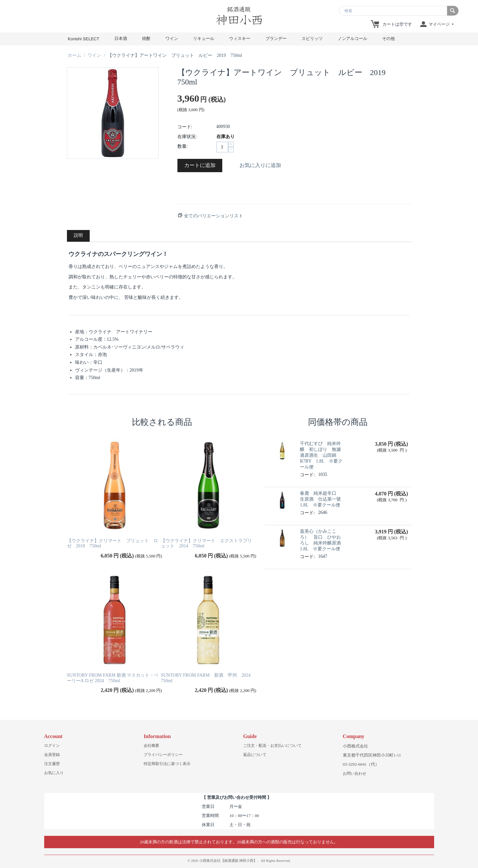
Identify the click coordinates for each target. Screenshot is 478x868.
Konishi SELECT (84, 39)
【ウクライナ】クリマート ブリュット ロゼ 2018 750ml (112, 543)
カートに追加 (200, 165)
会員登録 (52, 755)
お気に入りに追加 (260, 165)
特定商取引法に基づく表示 (167, 764)
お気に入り (54, 773)
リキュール (204, 38)
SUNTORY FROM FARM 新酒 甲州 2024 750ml (208, 678)
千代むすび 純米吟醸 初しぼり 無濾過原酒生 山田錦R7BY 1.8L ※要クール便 (321, 455)
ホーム (74, 55)
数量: (183, 146)
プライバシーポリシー (163, 755)
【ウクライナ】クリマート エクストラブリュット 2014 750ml (206, 543)
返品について (255, 755)
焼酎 (146, 38)
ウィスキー (240, 38)
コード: (185, 127)
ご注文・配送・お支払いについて (272, 746)
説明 (78, 235)
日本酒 (121, 38)
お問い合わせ (355, 773)
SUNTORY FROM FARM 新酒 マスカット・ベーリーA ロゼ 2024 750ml (113, 678)
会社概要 (151, 746)
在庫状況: (187, 137)
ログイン (52, 746)
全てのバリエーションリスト (213, 216)
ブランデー (276, 38)
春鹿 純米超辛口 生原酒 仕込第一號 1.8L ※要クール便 (323, 499)
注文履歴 (52, 764)
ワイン (172, 38)
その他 (388, 38)
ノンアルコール (352, 38)
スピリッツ (312, 38)
